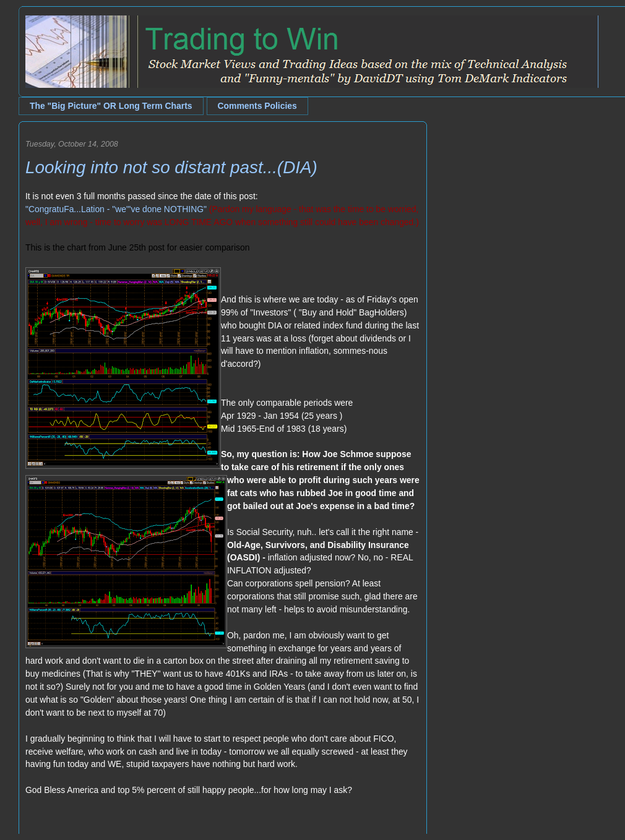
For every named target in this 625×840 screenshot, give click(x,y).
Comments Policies (257, 106)
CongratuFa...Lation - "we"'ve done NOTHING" (118, 209)
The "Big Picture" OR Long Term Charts (111, 106)
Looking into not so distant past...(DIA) (171, 167)
